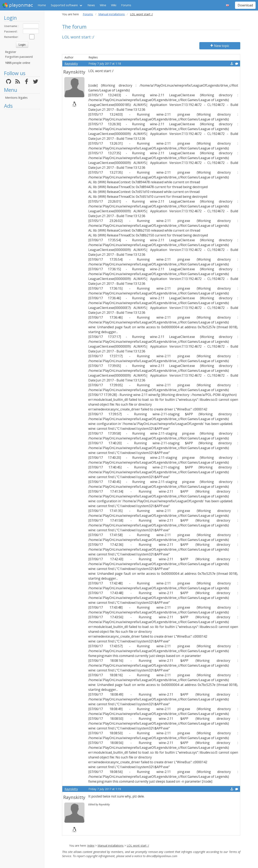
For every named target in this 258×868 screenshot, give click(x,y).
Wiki (114, 5)
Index (91, 846)
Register (11, 52)
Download (245, 5)
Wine (103, 5)
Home (42, 5)
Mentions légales (16, 98)
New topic (220, 46)
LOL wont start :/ (138, 846)
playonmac (18, 5)
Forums (126, 5)
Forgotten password (19, 57)
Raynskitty (71, 64)
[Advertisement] (22, 172)
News (91, 5)
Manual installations (112, 14)
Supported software (64, 5)
